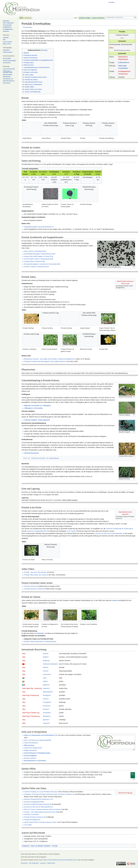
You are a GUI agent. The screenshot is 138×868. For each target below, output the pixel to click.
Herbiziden (41, 633)
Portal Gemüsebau (30, 743)
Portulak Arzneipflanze (31, 820)
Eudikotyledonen (124, 62)
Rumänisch (47, 706)
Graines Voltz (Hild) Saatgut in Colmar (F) (38, 256)
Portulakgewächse (124, 71)
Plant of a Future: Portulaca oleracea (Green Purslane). (42, 809)
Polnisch (46, 699)
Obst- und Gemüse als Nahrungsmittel (37, 740)
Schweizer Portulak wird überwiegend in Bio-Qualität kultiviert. (44, 361)
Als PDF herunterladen (9, 61)
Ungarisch (46, 723)
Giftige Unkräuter (30, 750)
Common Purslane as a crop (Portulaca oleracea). (41, 792)
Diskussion (28, 18)
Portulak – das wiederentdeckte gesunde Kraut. (40, 812)
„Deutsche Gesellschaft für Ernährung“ (119, 529)
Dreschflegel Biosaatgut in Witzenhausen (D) (39, 254)
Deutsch (46, 654)
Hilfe (4, 40)
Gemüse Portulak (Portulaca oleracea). (37, 804)
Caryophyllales (123, 68)
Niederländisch (48, 692)
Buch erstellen (7, 58)
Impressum (43, 863)
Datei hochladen (8, 75)
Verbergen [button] (44, 50)
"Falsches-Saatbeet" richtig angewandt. (37, 420)
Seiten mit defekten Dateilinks (41, 846)
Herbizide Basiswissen (31, 453)
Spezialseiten (7, 77)
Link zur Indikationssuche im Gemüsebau (40, 458)
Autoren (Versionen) (98, 18)
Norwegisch (47, 695)
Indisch (45, 681)
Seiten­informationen (9, 81)
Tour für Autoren (7, 42)
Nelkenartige (122, 66)
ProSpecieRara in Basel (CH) (34, 261)
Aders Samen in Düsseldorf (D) (34, 251)
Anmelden (112, 2)
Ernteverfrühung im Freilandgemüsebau (37, 753)
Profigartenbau (7, 27)
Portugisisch (47, 702)
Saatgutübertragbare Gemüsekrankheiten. (38, 227)
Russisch (46, 709)
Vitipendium (6, 50)
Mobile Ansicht (51, 863)
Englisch (46, 657)
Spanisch (46, 720)
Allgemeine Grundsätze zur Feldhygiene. (37, 406)
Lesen (76, 18)
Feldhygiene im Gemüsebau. (34, 408)
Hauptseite (6, 21)
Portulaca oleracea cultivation (34, 589)
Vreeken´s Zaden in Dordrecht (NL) (36, 267)
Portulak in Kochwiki (31, 814)
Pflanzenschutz (29, 745)
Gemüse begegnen (30, 756)
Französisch (47, 674)
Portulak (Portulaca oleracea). (34, 817)
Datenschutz (24, 863)
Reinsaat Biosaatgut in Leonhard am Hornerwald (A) (41, 264)
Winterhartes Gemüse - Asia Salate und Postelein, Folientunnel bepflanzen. (49, 359)
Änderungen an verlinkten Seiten (8, 72)
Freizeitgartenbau (8, 29)
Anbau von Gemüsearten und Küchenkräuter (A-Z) (41, 735)
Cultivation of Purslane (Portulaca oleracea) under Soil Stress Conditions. (48, 794)
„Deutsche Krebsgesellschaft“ (37, 531)
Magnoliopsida (123, 59)
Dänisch (46, 667)
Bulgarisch (46, 661)
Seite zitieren (7, 83)
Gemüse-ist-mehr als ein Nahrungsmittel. (38, 807)
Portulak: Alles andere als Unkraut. (35, 575)
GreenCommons (8, 52)
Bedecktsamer (123, 57)
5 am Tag (27, 825)
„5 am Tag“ (70, 531)
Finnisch (46, 671)
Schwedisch (47, 713)
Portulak (55, 846)
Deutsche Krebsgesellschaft (33, 802)
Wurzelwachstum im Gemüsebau (35, 761)
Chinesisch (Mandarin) (50, 664)
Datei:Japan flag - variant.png (32, 688)
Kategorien (26, 846)
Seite (21, 18)
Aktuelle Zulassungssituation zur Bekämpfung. (39, 641)
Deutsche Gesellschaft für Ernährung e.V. (38, 799)
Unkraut (114, 600)
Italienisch (46, 685)
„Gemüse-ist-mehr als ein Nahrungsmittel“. (109, 533)
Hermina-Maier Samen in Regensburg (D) (38, 259)
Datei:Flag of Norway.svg (31, 695)
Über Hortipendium (8, 23)
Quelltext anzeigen (85, 18)
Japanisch (46, 688)
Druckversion (7, 63)
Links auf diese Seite (9, 69)
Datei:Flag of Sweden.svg (31, 713)
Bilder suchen (7, 44)
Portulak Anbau (28, 27)
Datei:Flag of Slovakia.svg (31, 716)
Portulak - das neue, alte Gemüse (35, 572)
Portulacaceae (123, 74)
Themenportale (7, 25)
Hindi (45, 678)
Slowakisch (47, 716)
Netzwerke (6, 31)
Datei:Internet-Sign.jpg (125, 793)
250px (111, 48)
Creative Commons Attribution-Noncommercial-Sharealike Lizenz (60, 860)
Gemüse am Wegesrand (32, 748)
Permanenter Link (8, 79)
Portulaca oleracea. (30, 586)
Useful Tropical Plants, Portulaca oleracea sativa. (40, 822)
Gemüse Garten (29, 758)
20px (24, 654)
